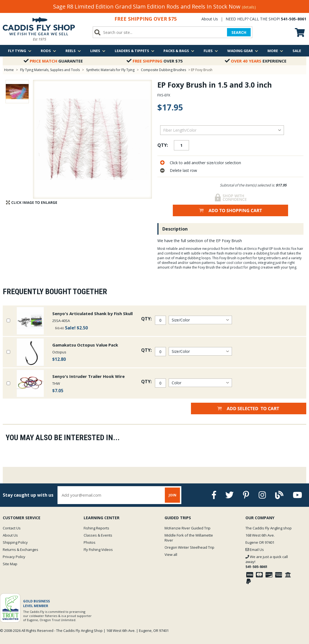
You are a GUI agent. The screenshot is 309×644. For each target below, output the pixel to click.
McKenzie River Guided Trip (188, 528)
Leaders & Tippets (135, 51)
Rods (48, 51)
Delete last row (183, 170)
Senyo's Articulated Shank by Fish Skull (92, 313)
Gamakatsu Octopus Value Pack (85, 345)
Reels (73, 51)
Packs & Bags (179, 51)
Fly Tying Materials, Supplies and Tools (50, 70)
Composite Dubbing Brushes (163, 70)
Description (175, 229)
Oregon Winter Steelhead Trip (189, 547)
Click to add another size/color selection (205, 163)
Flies (211, 51)
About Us (210, 19)
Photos (90, 542)
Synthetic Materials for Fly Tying (110, 70)
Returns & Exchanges (20, 550)
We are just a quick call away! (267, 562)
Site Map (10, 564)
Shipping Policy (15, 542)
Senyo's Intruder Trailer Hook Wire (88, 376)
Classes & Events (98, 535)
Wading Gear (243, 51)
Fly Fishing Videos (98, 550)
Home (9, 70)
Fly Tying (20, 51)
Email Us (255, 550)
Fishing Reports (96, 528)
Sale (297, 51)
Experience (256, 61)
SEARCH (239, 32)
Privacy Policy (14, 557)
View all (171, 554)
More (275, 51)
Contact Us (12, 528)
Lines (98, 51)
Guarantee (53, 61)
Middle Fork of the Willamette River (189, 538)
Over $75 (155, 61)
